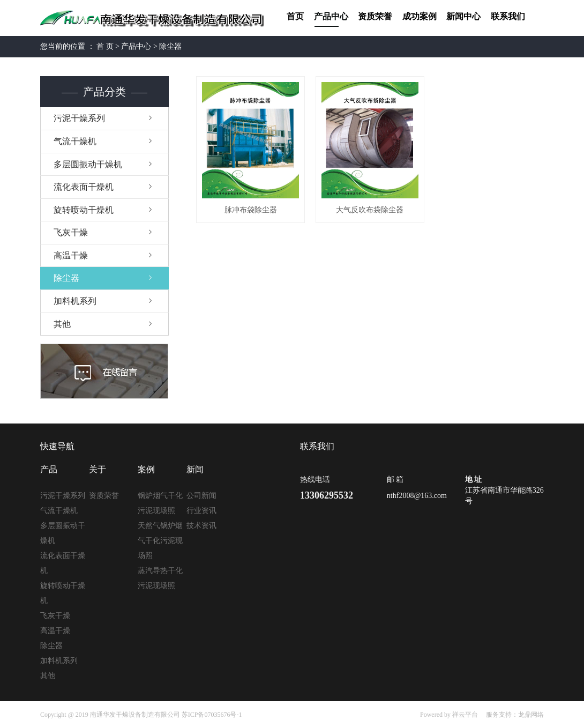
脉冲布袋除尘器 (251, 210)
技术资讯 (201, 526)
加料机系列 (75, 301)
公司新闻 (201, 496)
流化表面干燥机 (84, 187)
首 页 (105, 46)
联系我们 (508, 16)
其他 (62, 324)
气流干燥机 (75, 141)
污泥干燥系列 (79, 118)
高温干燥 (71, 255)
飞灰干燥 (71, 232)
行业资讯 (201, 511)
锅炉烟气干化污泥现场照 (160, 503)
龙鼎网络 (531, 715)
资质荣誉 (375, 16)
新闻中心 (463, 16)
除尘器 (170, 46)
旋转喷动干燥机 (84, 210)
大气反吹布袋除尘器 (370, 210)
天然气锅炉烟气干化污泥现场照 (160, 541)
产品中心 (331, 16)
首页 (295, 16)
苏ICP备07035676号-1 (212, 715)
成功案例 (420, 16)
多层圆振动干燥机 (88, 164)
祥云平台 (465, 715)
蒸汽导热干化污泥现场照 (160, 578)
